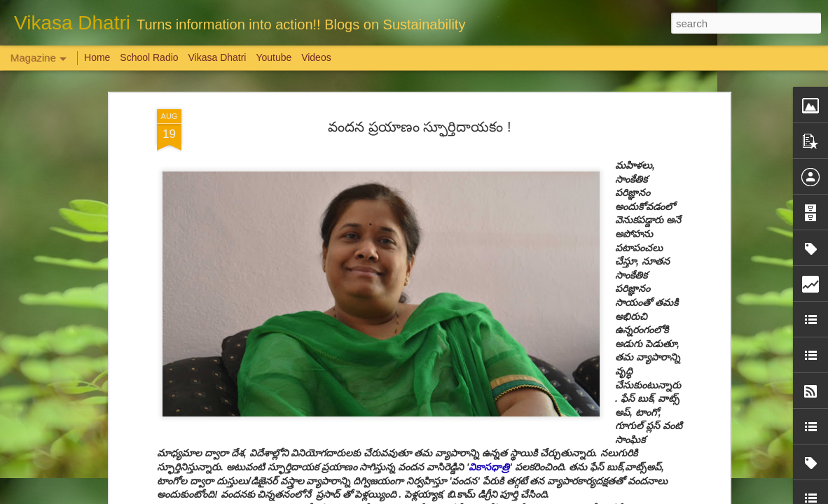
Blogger (458, 496)
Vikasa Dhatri (217, 57)
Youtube (274, 57)
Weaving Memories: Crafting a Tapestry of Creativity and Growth (170, 423)
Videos (316, 57)
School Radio (149, 57)
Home (97, 57)
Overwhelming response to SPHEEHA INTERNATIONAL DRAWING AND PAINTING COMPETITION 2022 (670, 442)
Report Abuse (499, 496)
